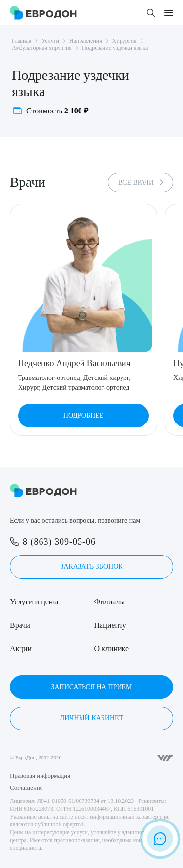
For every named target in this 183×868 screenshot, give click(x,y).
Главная (21, 41)
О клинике (112, 649)
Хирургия (124, 41)
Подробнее (83, 415)
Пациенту (110, 625)
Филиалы (110, 602)
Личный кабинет (91, 718)
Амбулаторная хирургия (42, 48)
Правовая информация (40, 775)
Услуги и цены (34, 602)
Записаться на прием (91, 687)
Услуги (50, 41)
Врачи (20, 625)
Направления (86, 41)
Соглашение (26, 788)
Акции (21, 649)
